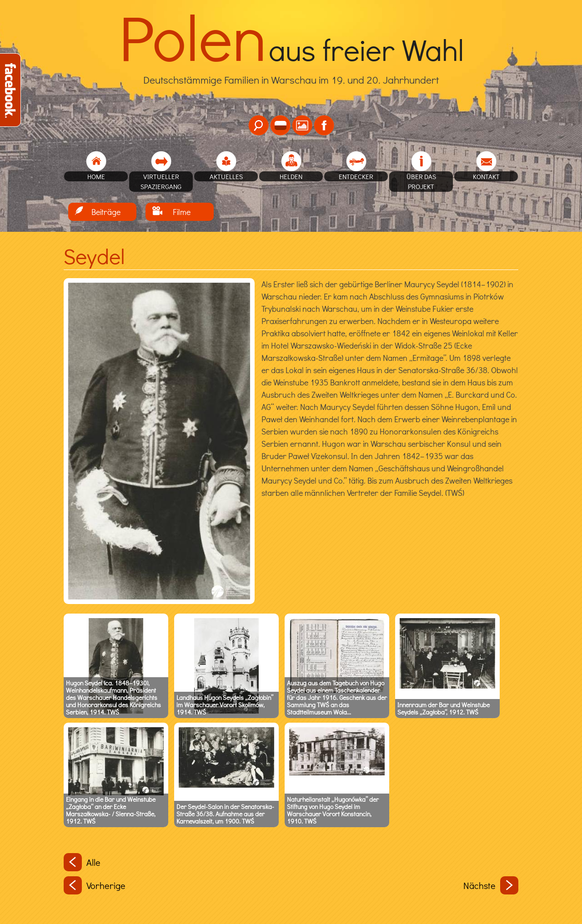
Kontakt (486, 176)
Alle (82, 862)
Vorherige (95, 885)
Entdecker (356, 176)
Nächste (491, 885)
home (96, 176)
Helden (291, 176)
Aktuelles (226, 176)
